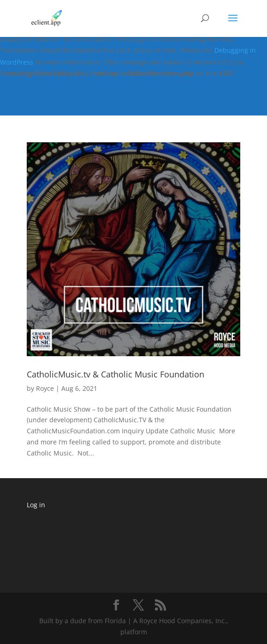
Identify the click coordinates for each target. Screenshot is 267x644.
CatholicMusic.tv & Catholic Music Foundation (116, 374)
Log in (36, 505)
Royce (45, 388)
